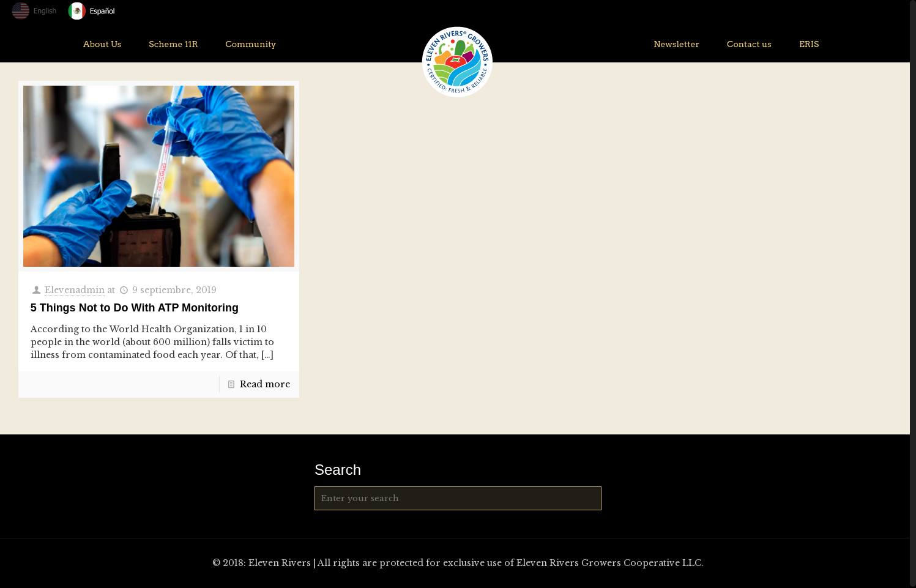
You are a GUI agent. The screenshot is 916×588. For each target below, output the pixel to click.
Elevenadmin (75, 290)
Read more (265, 384)
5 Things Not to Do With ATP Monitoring (135, 308)
